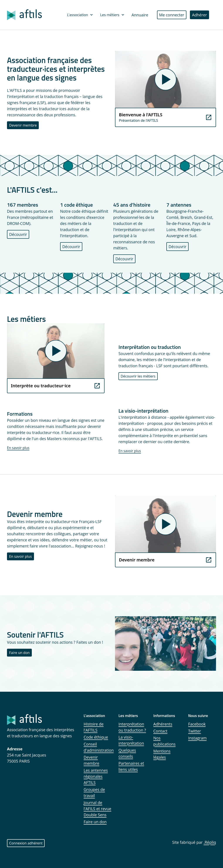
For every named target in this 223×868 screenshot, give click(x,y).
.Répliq (210, 842)
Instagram (197, 738)
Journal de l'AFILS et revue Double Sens (97, 809)
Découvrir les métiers (138, 376)
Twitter (195, 731)
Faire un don (19, 653)
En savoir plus (18, 448)
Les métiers (112, 15)
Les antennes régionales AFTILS (96, 776)
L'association (80, 15)
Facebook (197, 724)
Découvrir (18, 234)
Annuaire (140, 15)
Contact (160, 731)
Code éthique (96, 737)
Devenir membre (23, 125)
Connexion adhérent (26, 843)
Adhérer (199, 15)
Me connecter (172, 15)
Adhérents (163, 724)
